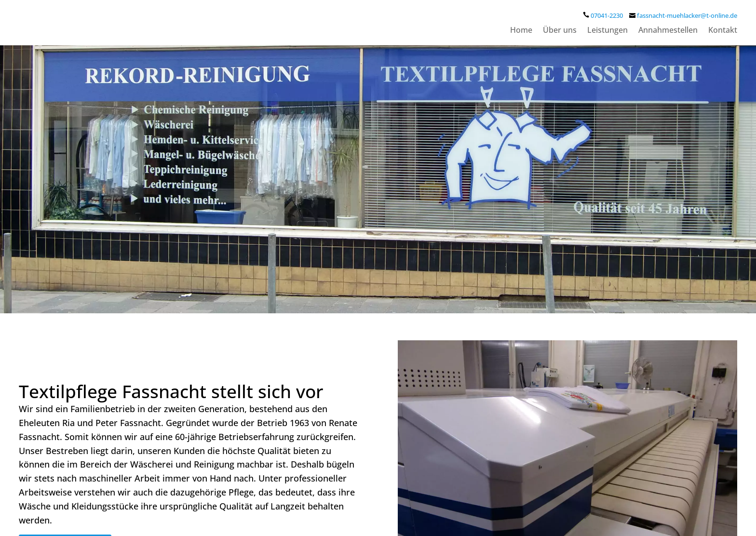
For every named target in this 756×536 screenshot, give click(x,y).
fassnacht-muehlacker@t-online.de (687, 15)
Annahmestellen (668, 31)
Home (521, 31)
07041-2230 (607, 15)
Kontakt (723, 31)
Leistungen (607, 31)
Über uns (560, 31)
